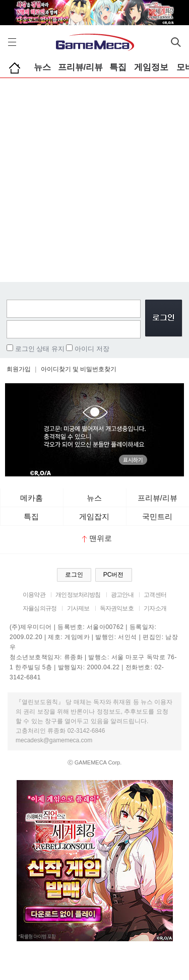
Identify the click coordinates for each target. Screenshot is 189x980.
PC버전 (114, 575)
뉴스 (42, 67)
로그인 (74, 575)
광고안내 (122, 595)
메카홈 (31, 498)
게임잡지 (94, 516)
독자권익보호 (117, 608)
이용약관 (34, 595)
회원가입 (19, 369)
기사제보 (78, 608)
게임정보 (151, 67)
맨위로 (97, 538)
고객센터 (155, 595)
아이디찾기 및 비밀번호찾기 (79, 369)
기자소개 (155, 608)
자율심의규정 (40, 608)
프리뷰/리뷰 (81, 67)
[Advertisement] (94, 178)
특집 (118, 67)
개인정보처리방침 (78, 595)
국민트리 (157, 516)
